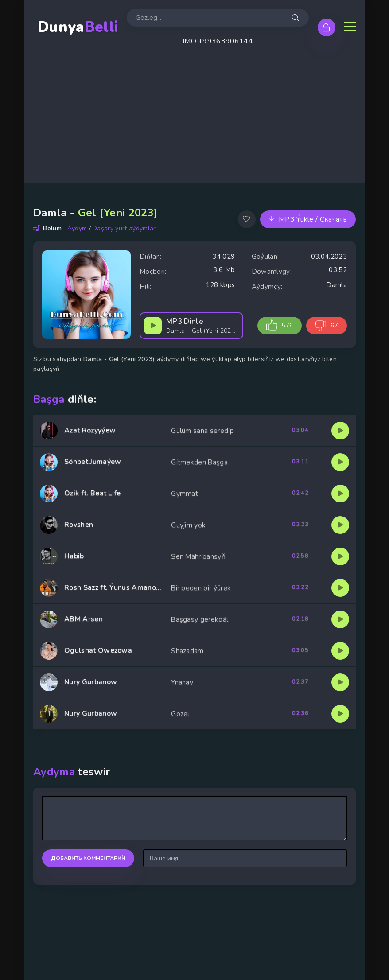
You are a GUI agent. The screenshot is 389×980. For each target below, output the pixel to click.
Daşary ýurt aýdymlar (124, 228)
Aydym (77, 228)
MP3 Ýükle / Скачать (308, 219)
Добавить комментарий (88, 858)
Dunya (78, 27)
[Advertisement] (194, 121)
